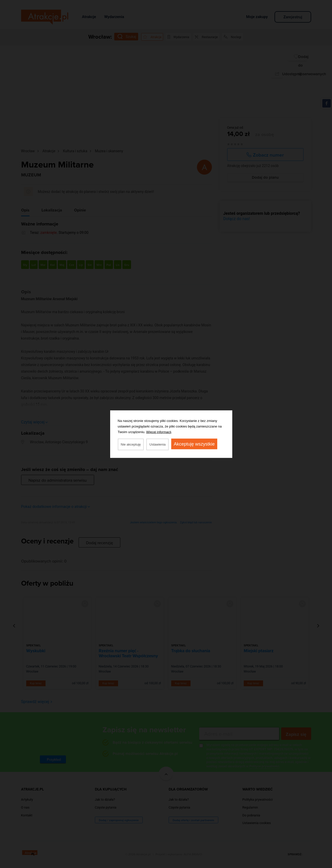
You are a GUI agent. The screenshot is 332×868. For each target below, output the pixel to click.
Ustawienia (157, 444)
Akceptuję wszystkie (194, 444)
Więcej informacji (159, 432)
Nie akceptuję (131, 444)
